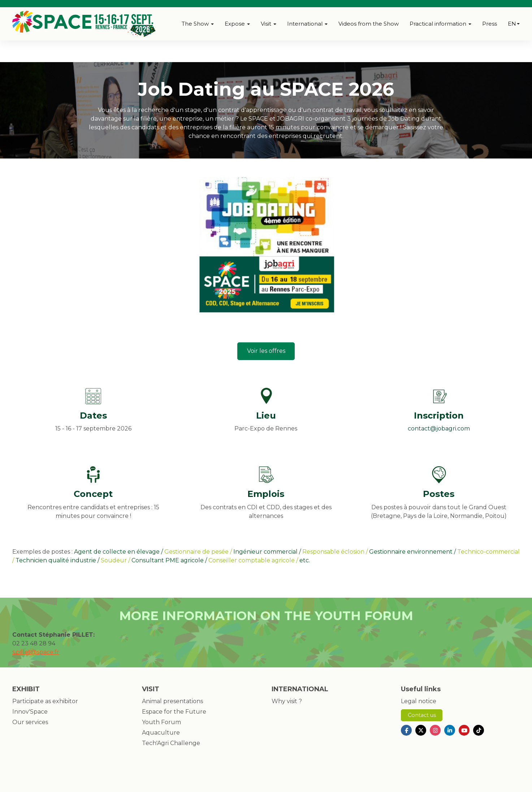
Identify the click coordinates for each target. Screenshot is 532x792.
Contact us (422, 715)
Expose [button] (237, 24)
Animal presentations (172, 701)
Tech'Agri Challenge (171, 743)
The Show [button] (198, 24)
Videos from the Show (369, 24)
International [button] (307, 24)
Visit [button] (269, 24)
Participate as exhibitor (45, 701)
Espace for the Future (174, 712)
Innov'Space (30, 712)
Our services (30, 722)
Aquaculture (161, 733)
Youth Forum (161, 722)
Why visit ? (287, 701)
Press (490, 24)
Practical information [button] (440, 24)
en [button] (514, 24)
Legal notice (419, 701)
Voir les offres (266, 351)
